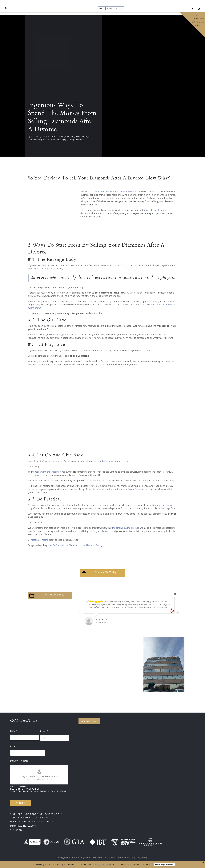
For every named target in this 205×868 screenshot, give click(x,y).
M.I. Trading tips (60, 140)
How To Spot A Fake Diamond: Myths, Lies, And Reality (75, 545)
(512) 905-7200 (102, 864)
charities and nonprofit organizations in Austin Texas (115, 489)
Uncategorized (64, 136)
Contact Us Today (106, 572)
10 (143, 630)
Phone (45, 731)
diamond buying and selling (40, 140)
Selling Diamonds (76, 140)
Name (14, 731)
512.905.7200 (17, 830)
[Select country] (43, 738)
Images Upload (19, 761)
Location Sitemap (126, 857)
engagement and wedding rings (49, 472)
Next (178, 613)
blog (73, 136)
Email (14, 746)
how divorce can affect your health (45, 269)
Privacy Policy (141, 857)
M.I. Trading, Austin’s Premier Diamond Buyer (111, 192)
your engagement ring (63, 335)
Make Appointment (164, 865)
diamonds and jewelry (105, 461)
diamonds (106, 531)
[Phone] (55, 738)
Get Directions (89, 721)
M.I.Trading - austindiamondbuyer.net (90, 857)
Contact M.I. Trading (38, 540)
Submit (21, 803)
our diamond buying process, (125, 528)
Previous (80, 613)
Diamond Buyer (83, 136)
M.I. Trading (36, 136)
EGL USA (52, 842)
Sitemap (113, 857)
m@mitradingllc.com (23, 826)
